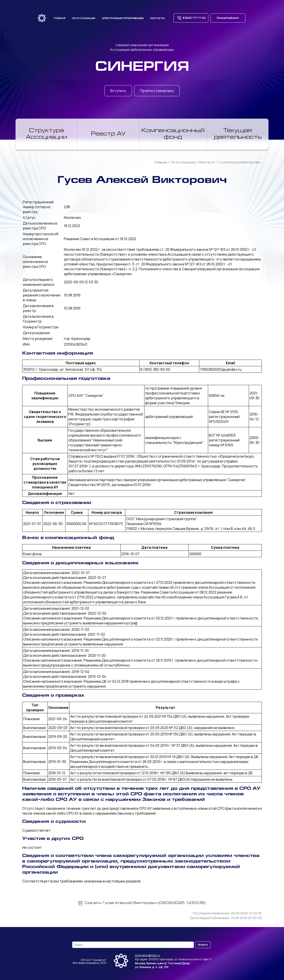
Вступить (118, 91)
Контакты (157, 18)
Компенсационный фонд (173, 134)
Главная (60, 18)
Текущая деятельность (238, 134)
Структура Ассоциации (46, 134)
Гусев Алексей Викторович (240, 162)
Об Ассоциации (183, 162)
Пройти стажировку (157, 91)
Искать (203, 945)
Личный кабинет (228, 18)
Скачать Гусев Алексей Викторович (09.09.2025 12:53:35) (142, 903)
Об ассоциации (84, 18)
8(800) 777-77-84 (191, 18)
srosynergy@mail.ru (147, 955)
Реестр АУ (108, 134)
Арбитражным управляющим (123, 18)
